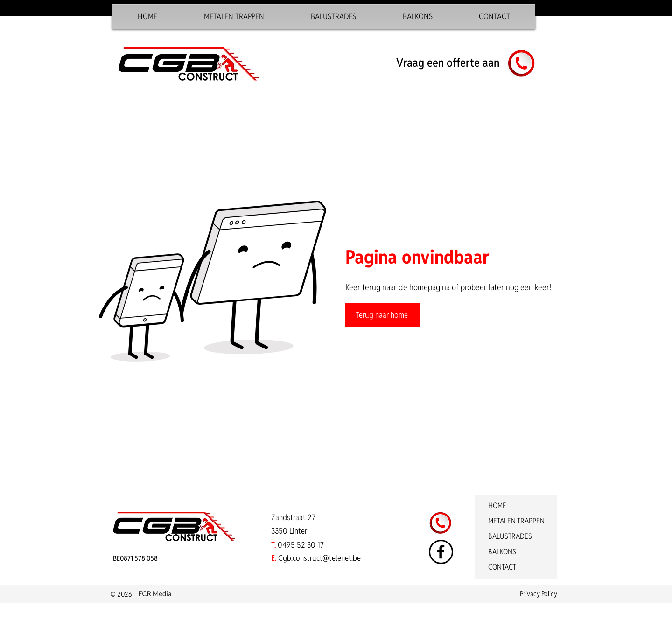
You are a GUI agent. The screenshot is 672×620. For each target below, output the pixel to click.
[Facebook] (441, 552)
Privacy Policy (539, 594)
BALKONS (502, 552)
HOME (497, 505)
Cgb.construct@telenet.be (319, 558)
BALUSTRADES (510, 536)
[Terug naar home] (383, 315)
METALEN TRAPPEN (516, 521)
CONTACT (502, 567)
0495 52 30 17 (301, 545)
